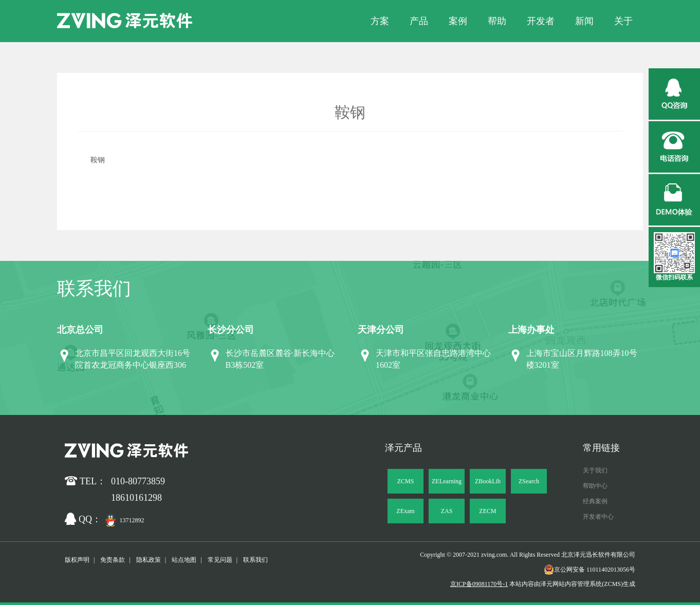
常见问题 (220, 560)
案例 (458, 21)
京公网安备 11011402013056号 (590, 570)
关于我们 (595, 470)
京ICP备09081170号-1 (479, 584)
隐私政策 (149, 560)
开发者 (541, 21)
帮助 (497, 21)
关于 (623, 21)
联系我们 (255, 560)
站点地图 (184, 560)
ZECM (487, 511)
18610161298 (136, 498)
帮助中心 (595, 486)
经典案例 (595, 501)
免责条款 (113, 560)
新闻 (584, 21)
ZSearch (529, 481)
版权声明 (77, 560)
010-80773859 (138, 481)
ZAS (447, 511)
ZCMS (406, 481)
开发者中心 (598, 517)
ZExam (405, 511)
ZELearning (447, 481)
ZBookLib (488, 481)
